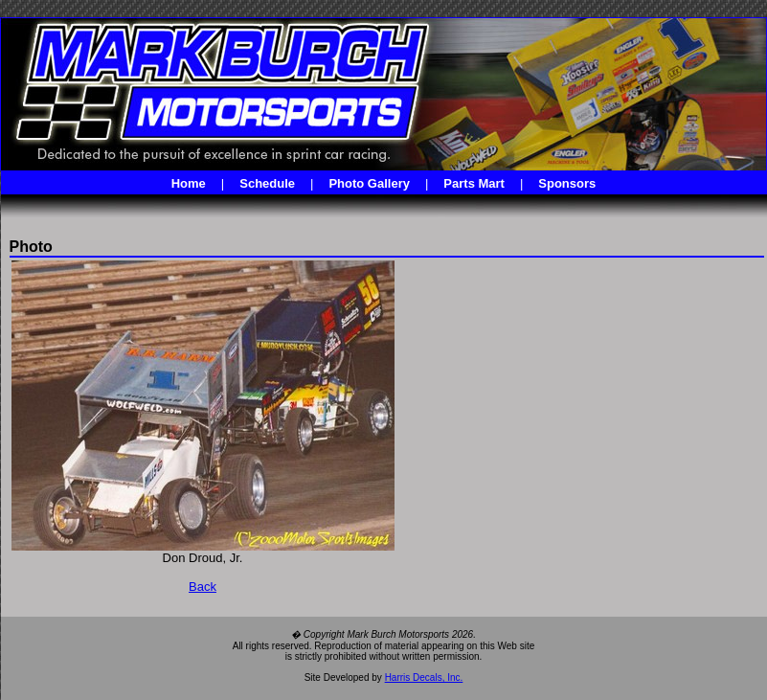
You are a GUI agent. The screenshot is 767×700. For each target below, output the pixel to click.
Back (203, 587)
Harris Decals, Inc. (424, 677)
